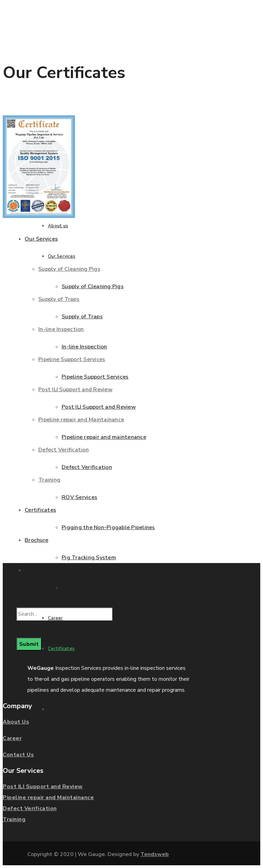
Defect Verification (30, 808)
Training (14, 819)
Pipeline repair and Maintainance (48, 797)
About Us (16, 722)
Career (12, 738)
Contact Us (18, 755)
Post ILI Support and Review (43, 787)
